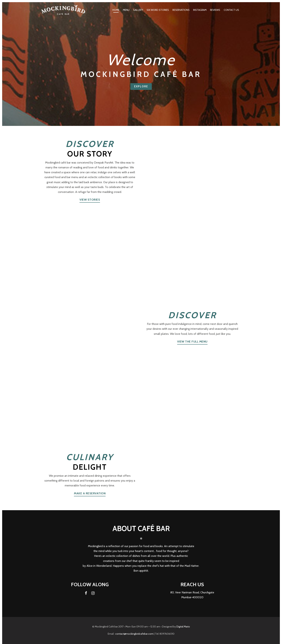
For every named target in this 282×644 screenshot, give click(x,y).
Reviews (215, 10)
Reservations (181, 10)
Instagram (200, 10)
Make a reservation (90, 493)
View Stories (90, 200)
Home (116, 10)
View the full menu (192, 342)
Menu (126, 10)
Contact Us (231, 10)
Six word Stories (158, 10)
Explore (141, 86)
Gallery (138, 10)
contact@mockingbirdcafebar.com (134, 634)
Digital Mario (183, 627)
